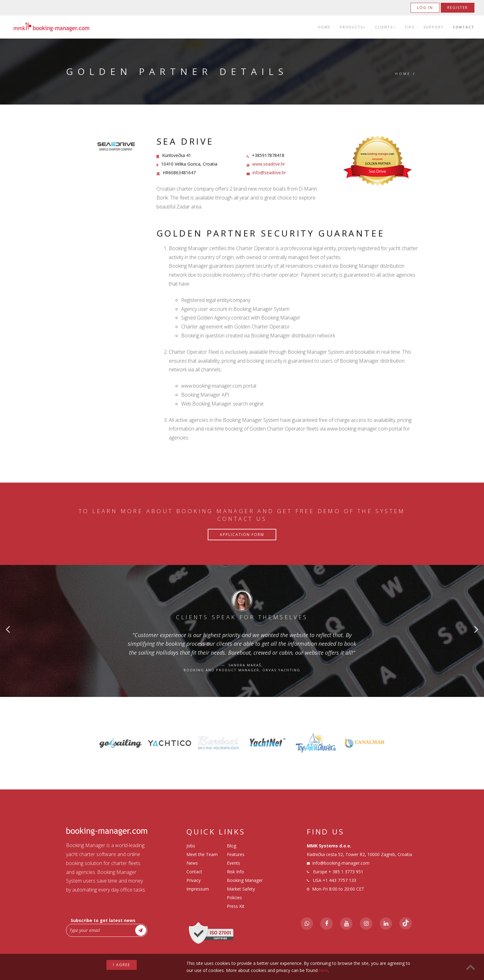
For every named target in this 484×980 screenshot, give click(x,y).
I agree (122, 965)
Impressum (198, 889)
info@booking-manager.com (341, 863)
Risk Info (236, 872)
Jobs (191, 846)
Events (234, 863)
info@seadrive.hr (269, 173)
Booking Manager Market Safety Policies (245, 889)
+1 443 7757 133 (339, 880)
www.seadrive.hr (269, 164)
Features (236, 854)
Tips (409, 27)
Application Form (242, 535)
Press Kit (236, 906)
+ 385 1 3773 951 (346, 872)
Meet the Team (202, 854)
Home (324, 27)
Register (458, 8)
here (323, 970)
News (192, 863)
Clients (385, 27)
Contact (464, 27)
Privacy (194, 880)
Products (353, 27)
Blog (232, 846)
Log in (425, 8)
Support (434, 27)
